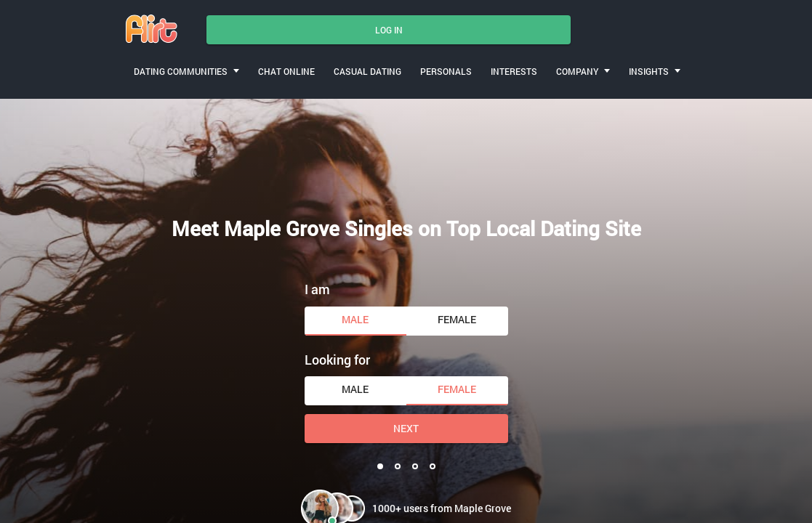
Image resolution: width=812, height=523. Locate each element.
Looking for (337, 360)
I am (317, 289)
